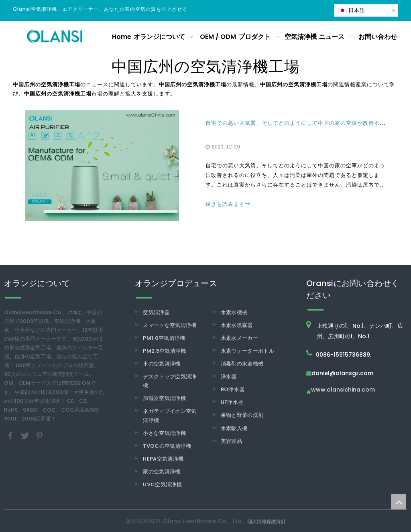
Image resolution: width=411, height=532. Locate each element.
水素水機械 (234, 312)
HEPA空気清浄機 (163, 459)
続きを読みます (228, 204)
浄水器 (229, 377)
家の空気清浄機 (162, 472)
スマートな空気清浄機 (170, 325)
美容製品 (231, 441)
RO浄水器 (233, 389)
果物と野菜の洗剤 (242, 415)
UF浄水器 (232, 402)
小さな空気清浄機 (164, 433)
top (399, 502)
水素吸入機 (234, 428)
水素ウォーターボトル (248, 351)
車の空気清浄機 (162, 364)
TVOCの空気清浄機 (167, 446)
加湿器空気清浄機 (164, 398)
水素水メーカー (239, 338)
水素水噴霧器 (237, 325)
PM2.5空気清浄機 (165, 351)
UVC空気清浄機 (162, 484)
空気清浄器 (156, 312)
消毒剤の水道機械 (242, 364)
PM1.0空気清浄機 (164, 338)
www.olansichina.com (343, 390)
